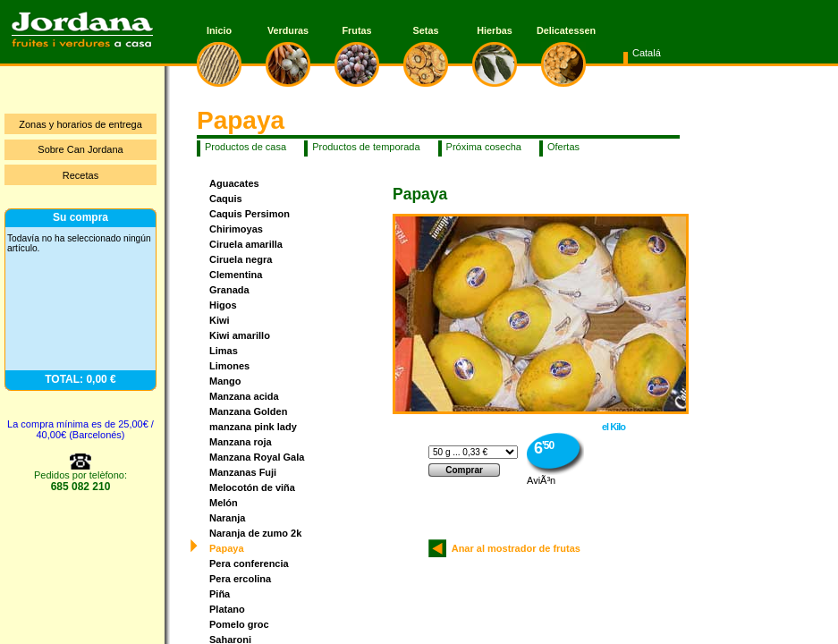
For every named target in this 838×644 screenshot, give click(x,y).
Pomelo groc (239, 624)
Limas (224, 351)
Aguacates (234, 183)
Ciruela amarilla (246, 244)
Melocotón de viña (252, 487)
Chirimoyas (236, 229)
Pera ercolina (240, 579)
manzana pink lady (253, 427)
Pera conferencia (249, 563)
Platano (227, 609)
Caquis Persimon (250, 214)
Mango (225, 381)
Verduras (288, 30)
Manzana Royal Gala (257, 457)
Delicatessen (563, 30)
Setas (426, 30)
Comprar (464, 470)
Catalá (647, 53)
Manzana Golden (248, 411)
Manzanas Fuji (243, 472)
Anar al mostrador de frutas (513, 548)
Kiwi (220, 320)
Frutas (357, 30)
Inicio (219, 30)
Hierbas (495, 30)
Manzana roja (241, 442)
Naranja (227, 518)
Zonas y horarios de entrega (80, 124)
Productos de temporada (366, 147)
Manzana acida (244, 396)
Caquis (226, 199)
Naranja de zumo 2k (255, 533)
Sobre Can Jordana (80, 149)
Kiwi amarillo (240, 335)
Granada (229, 290)
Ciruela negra (241, 259)
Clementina (236, 275)
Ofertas (563, 147)
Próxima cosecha (484, 147)
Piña (220, 594)
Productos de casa (245, 147)
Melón (224, 503)
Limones (229, 366)
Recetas (80, 175)
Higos (223, 305)
